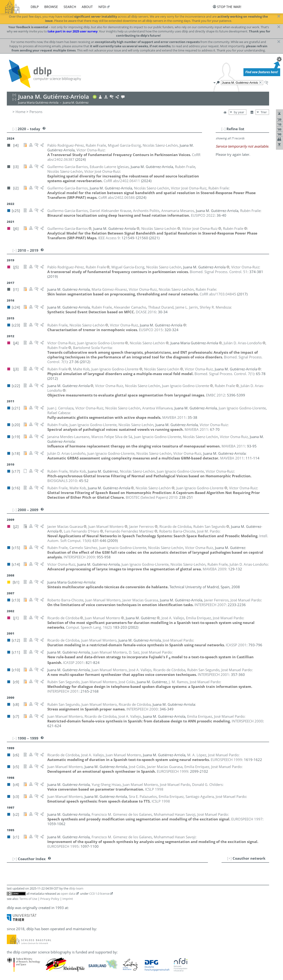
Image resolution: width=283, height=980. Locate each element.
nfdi (102, 7)
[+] (229, 858)
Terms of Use (28, 899)
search (70, 7)
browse (51, 7)
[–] (223, 129)
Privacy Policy (50, 899)
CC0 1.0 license (99, 894)
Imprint (68, 899)
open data (68, 894)
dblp (35, 7)
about (87, 7)
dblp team (76, 888)
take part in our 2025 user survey (73, 31)
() (224, 374)
